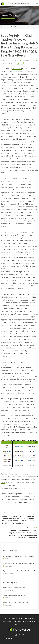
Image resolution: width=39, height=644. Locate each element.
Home (4, 27)
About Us (7, 618)
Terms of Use (29, 618)
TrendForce (17, 68)
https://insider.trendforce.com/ (16, 502)
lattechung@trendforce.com (13, 488)
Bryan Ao (4, 63)
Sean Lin (12, 63)
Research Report (18, 618)
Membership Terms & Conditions (24, 621)
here (3, 482)
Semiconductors (28, 60)
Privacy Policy (7, 621)
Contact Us (19, 624)
